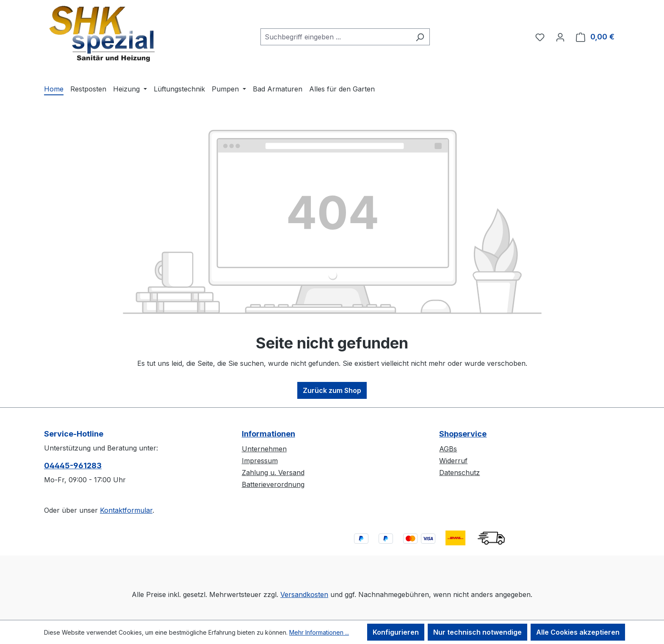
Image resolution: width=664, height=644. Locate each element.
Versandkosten (304, 594)
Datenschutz (459, 473)
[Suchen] (420, 37)
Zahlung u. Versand (273, 473)
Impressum (260, 461)
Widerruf (453, 461)
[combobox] (335, 37)
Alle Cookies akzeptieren (578, 632)
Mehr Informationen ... (319, 632)
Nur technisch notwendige (477, 632)
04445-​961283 (73, 466)
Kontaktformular (126, 510)
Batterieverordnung (273, 484)
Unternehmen (264, 449)
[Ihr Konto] (560, 37)
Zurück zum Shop (332, 390)
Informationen (268, 434)
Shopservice (463, 434)
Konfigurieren (396, 632)
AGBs (448, 449)
